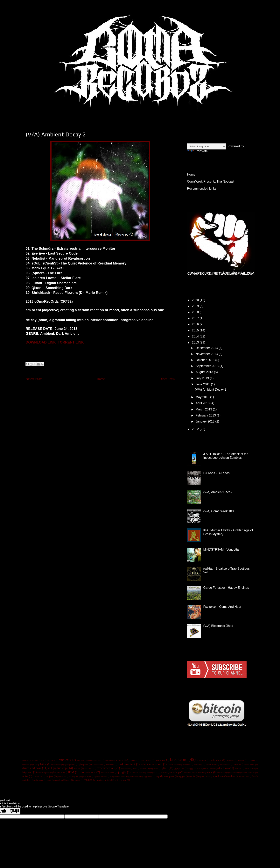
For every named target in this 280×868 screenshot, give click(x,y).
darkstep (186, 764)
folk (134, 768)
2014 (196, 336)
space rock (204, 776)
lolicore (164, 772)
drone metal (249, 764)
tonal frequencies (54, 780)
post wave (87, 776)
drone (237, 764)
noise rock (37, 776)
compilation (40, 764)
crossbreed (56, 764)
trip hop (88, 780)
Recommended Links (202, 188)
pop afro (61, 776)
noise (25, 776)
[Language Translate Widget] (206, 146)
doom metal (225, 764)
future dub (144, 768)
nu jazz (49, 776)
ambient (64, 760)
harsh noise (250, 768)
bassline (108, 760)
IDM (71, 772)
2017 (196, 318)
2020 (196, 300)
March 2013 (204, 409)
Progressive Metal (118, 776)
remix (192, 776)
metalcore (221, 772)
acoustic (52, 760)
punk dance (135, 776)
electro (77, 768)
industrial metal (108, 772)
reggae (182, 776)
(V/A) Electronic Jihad (218, 626)
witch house (121, 780)
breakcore (179, 759)
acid (42, 760)
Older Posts (167, 379)
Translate (197, 151)
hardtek (238, 768)
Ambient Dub (83, 760)
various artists (104, 780)
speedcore (218, 776)
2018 (196, 312)
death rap (198, 764)
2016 (196, 324)
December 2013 (207, 348)
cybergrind (69, 764)
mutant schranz (248, 772)
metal (210, 772)
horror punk (44, 772)
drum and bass (32, 768)
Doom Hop (211, 764)
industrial (87, 772)
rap (158, 776)
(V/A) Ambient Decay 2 (56, 134)
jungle (122, 772)
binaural (134, 760)
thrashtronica (38, 780)
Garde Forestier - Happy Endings (226, 588)
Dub (50, 768)
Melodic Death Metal (193, 772)
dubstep (61, 768)
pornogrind (74, 776)
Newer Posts (34, 379)
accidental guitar (30, 760)
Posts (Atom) (108, 389)
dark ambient (126, 764)
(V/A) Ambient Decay (218, 492)
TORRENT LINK (71, 342)
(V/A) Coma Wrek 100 (218, 511)
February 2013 (206, 415)
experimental (105, 768)
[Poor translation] (14, 811)
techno (232, 776)
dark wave (174, 764)
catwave (229, 760)
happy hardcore (195, 768)
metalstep (233, 772)
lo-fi (155, 772)
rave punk (169, 776)
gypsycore (179, 768)
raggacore (148, 776)
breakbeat (160, 760)
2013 (196, 342)
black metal (146, 760)
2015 (196, 330)
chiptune (240, 760)
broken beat (216, 760)
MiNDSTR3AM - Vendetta (221, 550)
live (148, 772)
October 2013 (205, 360)
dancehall (110, 764)
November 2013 (207, 354)
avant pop (97, 760)
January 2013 (205, 421)
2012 (196, 429)
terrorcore (243, 776)
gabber (155, 768)
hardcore (224, 768)
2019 (196, 306)
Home (101, 379)
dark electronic (152, 764)
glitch (165, 768)
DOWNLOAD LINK (41, 342)
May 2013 (203, 397)
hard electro (210, 768)
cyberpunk (83, 764)
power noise (100, 776)
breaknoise (201, 760)
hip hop (27, 772)
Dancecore (97, 764)
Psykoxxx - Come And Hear (222, 607)
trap (67, 780)
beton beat (121, 760)
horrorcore (59, 772)
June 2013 (203, 384)
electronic (89, 768)
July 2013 (203, 378)
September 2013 (208, 366)
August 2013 (205, 372)
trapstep (77, 780)
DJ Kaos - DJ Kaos (216, 473)
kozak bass (138, 772)
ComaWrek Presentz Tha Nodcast (211, 181)
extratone (125, 768)
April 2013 (203, 403)
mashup (175, 772)
